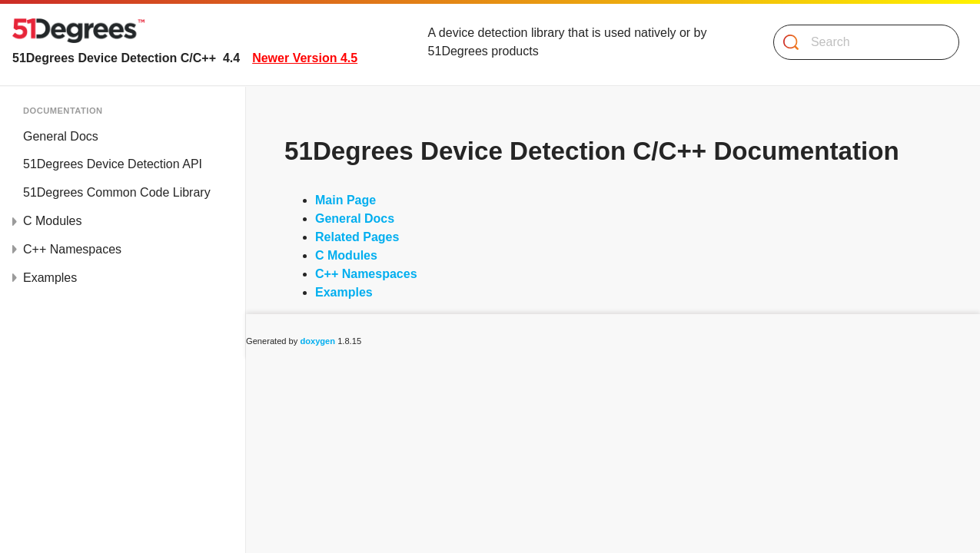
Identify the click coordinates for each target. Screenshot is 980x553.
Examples (50, 278)
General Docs (61, 136)
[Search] (860, 42)
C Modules (52, 221)
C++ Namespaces (72, 249)
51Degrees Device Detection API (113, 164)
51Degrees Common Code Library (117, 192)
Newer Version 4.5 (305, 58)
